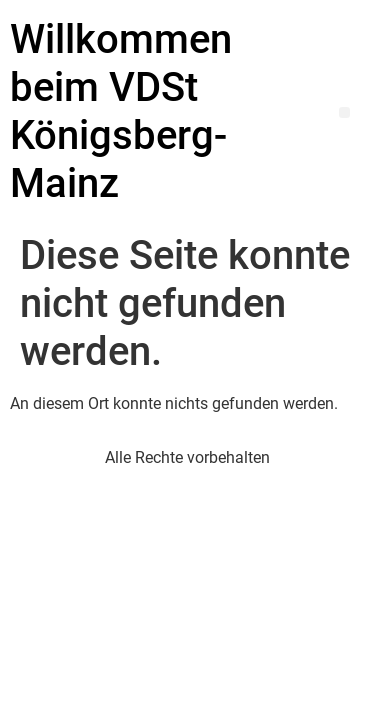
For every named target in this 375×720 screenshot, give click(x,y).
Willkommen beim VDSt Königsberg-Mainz (121, 111)
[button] (344, 112)
